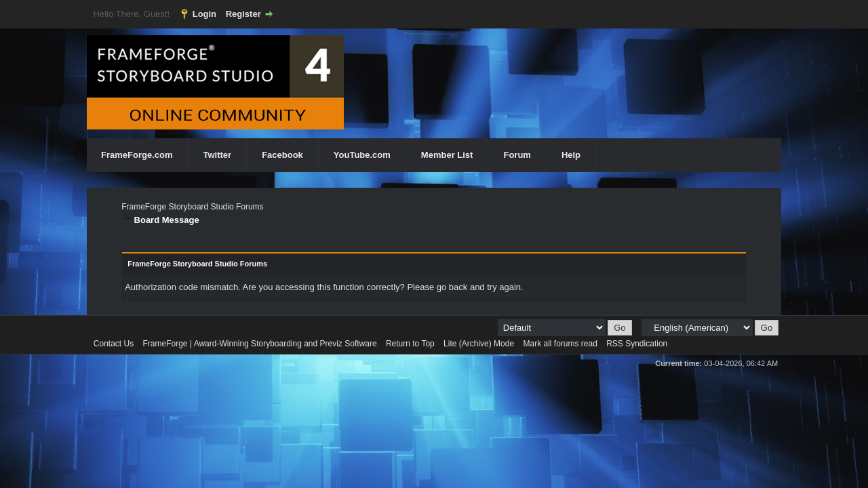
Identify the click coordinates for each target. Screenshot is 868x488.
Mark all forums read (560, 344)
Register (243, 14)
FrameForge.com (137, 155)
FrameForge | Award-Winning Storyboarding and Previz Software (260, 344)
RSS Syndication (637, 344)
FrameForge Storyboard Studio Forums (192, 207)
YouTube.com (362, 155)
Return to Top (410, 344)
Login (204, 14)
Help (571, 155)
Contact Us (114, 344)
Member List (447, 155)
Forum (517, 155)
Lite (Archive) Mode (479, 344)
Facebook (282, 155)
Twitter (217, 155)
